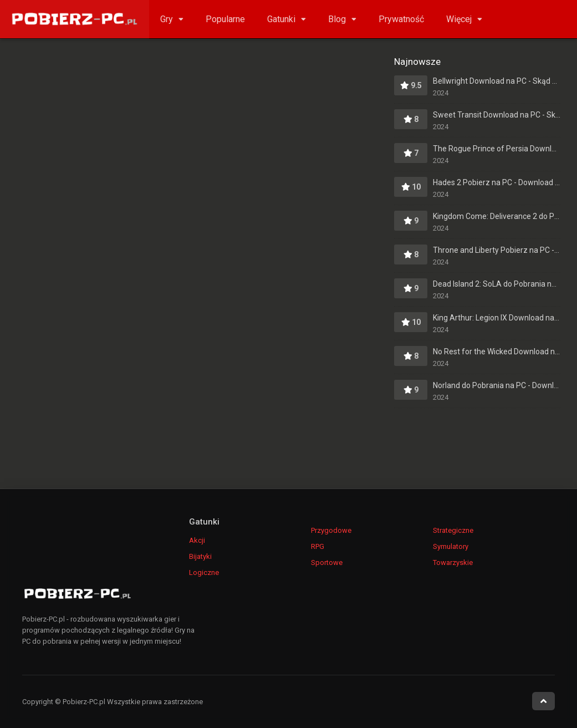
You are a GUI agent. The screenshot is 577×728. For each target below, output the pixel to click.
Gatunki (281, 19)
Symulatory (451, 546)
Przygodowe (331, 530)
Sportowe (327, 562)
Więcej (459, 19)
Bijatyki (200, 556)
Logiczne (204, 572)
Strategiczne (453, 530)
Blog (337, 19)
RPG (318, 546)
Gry (167, 19)
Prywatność (401, 19)
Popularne (225, 19)
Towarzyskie (453, 562)
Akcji (197, 540)
